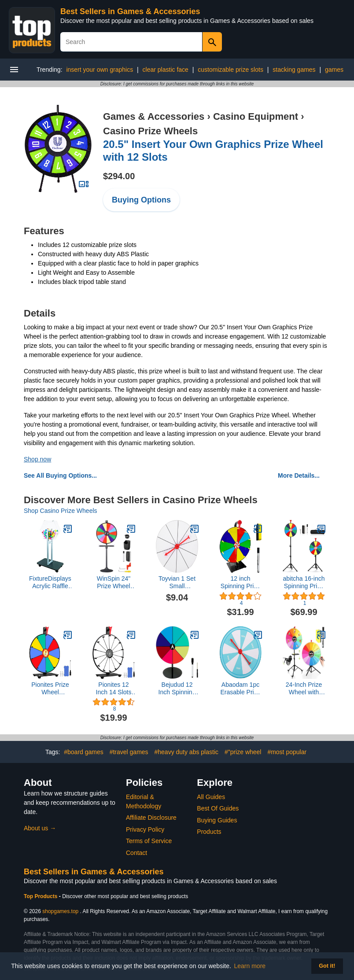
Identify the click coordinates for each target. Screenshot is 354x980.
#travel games (129, 752)
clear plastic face (166, 70)
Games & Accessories (154, 116)
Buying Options (141, 200)
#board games (84, 752)
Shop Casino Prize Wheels (61, 511)
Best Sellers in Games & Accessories (130, 11)
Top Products (41, 896)
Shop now (37, 459)
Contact (136, 853)
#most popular (287, 752)
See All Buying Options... (60, 475)
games (334, 70)
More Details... (299, 475)
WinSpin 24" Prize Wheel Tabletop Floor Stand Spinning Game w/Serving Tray (114, 582)
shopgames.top (60, 911)
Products (209, 832)
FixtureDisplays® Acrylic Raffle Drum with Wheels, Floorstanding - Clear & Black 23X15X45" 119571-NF (50, 582)
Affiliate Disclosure (151, 818)
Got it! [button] (327, 966)
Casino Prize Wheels (150, 131)
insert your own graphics (100, 70)
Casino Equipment (256, 116)
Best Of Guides (218, 808)
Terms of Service (149, 841)
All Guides (211, 797)
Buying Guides (217, 820)
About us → (40, 828)
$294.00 (119, 176)
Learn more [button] (250, 966)
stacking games (294, 70)
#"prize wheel (243, 752)
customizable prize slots (230, 70)
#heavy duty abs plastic (186, 752)
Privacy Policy (145, 829)
